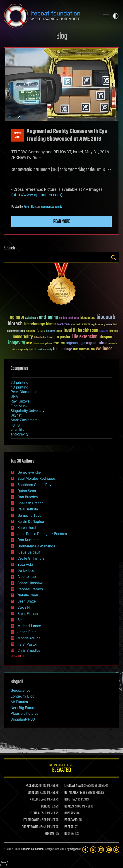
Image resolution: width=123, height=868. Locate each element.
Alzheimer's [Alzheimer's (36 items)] (31, 318)
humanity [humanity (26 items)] (104, 331)
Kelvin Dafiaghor (31, 522)
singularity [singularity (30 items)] (23, 350)
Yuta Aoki (25, 564)
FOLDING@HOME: (33, 820)
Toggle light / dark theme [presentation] (116, 16)
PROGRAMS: (71, 820)
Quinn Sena (27, 491)
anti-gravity (20, 434)
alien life (17, 429)
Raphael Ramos (30, 589)
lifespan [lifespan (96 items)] (105, 337)
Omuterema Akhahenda (36, 546)
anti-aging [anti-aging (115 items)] (48, 318)
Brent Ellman (28, 614)
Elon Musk (19, 406)
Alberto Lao (27, 577)
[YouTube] (109, 850)
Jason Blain (27, 632)
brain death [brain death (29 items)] (76, 325)
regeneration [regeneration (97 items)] (97, 343)
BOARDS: (69, 807)
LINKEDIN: (34, 793)
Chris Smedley (29, 650)
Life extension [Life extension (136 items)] (84, 337)
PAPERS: (69, 827)
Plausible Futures (24, 713)
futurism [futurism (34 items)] (51, 331)
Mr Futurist (19, 702)
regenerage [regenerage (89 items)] (75, 343)
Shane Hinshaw (30, 583)
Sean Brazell (27, 601)
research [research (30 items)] (113, 344)
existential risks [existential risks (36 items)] (16, 331)
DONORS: (46, 807)
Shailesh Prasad (30, 503)
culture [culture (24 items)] (109, 325)
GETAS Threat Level (61, 769)
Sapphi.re (75, 849)
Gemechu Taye (29, 515)
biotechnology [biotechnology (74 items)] (34, 324)
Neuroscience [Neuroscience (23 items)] (39, 344)
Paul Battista (28, 509)
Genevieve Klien (30, 472)
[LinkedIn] (101, 850)
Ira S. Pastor (27, 644)
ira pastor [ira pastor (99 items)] (62, 337)
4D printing (19, 387)
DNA (14, 397)
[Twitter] (93, 850)
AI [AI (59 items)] (23, 318)
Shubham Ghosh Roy (34, 485)
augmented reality (52, 207)
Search (113, 257)
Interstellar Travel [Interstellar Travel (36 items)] (44, 338)
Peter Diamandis (24, 392)
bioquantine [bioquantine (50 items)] (88, 318)
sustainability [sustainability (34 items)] (45, 350)
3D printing (19, 383)
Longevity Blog (23, 696)
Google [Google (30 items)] (59, 331)
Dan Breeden (28, 497)
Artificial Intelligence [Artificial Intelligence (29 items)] (69, 318)
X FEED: (34, 800)
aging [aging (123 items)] (15, 318)
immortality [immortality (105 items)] (23, 337)
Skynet (16, 415)
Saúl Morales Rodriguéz (36, 478)
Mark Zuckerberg (24, 420)
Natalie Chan (28, 595)
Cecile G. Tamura (31, 558)
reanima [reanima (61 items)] (59, 343)
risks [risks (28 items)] (14, 350)
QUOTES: (69, 834)
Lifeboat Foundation (32, 849)
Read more (62, 221)
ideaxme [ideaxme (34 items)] (113, 331)
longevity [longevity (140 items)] (17, 343)
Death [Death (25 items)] (115, 325)
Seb (20, 620)
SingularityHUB (23, 719)
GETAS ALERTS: (73, 793)
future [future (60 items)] (41, 331)
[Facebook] (85, 850)
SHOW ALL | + (18, 656)
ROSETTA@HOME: (32, 827)
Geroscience (20, 690)
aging (15, 425)
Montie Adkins (29, 638)
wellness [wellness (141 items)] (104, 349)
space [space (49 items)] (33, 349)
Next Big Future (23, 708)
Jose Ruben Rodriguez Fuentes (42, 534)
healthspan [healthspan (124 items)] (88, 331)
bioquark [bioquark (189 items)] (106, 317)
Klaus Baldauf (29, 552)
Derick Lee (26, 571)
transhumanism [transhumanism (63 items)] (84, 349)
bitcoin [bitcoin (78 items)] (51, 324)
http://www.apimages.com (37, 195)
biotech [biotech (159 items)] (15, 324)
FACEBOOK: (32, 786)
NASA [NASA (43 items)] (29, 344)
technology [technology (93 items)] (62, 349)
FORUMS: (50, 834)
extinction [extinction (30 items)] (31, 331)
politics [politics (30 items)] (49, 344)
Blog (62, 36)
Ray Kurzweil (21, 401)
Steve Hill (25, 607)
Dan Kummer (28, 540)
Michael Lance (29, 626)
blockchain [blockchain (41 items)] (63, 325)
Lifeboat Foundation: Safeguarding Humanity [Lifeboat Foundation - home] (50, 16)
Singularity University (28, 411)
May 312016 (18, 135)
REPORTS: (70, 813)
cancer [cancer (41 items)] (86, 325)
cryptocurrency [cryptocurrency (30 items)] (98, 325)
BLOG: (68, 800)
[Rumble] (116, 850)
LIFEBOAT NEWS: (74, 786)
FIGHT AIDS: (37, 813)
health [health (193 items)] (70, 330)
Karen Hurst (31, 207)
